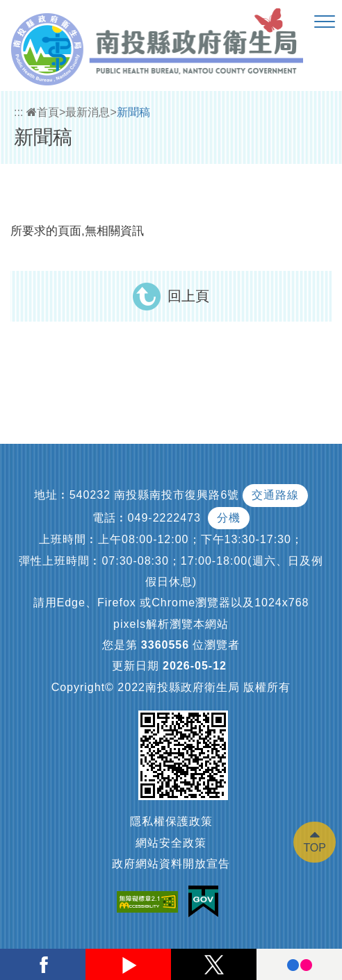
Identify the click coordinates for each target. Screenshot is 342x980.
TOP (315, 848)
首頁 (43, 112)
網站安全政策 (171, 843)
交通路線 (275, 495)
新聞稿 (133, 112)
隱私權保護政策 (171, 821)
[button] (325, 22)
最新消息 (88, 112)
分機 (229, 518)
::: (18, 112)
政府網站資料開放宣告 (171, 864)
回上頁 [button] (188, 296)
